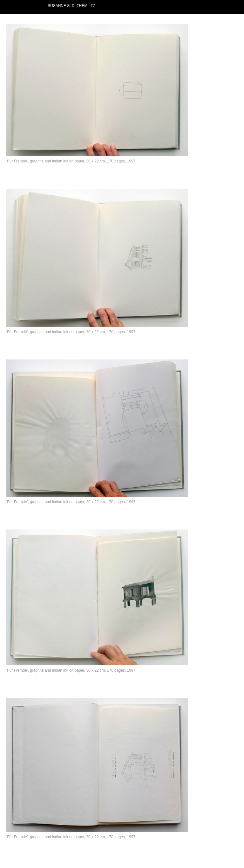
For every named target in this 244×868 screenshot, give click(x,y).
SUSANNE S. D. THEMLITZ (71, 6)
